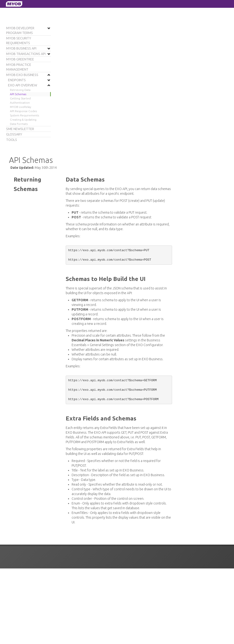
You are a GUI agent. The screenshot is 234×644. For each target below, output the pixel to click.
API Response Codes (23, 111)
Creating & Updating (23, 120)
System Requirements (24, 115)
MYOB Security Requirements (19, 41)
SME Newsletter (20, 129)
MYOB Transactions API (26, 54)
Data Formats (19, 124)
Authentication (20, 103)
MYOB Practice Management (19, 67)
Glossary (14, 134)
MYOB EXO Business (22, 75)
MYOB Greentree (20, 59)
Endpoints (17, 80)
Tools (12, 140)
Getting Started (20, 98)
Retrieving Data (20, 90)
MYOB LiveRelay (21, 107)
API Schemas (18, 94)
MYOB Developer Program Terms (20, 30)
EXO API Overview (23, 85)
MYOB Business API (21, 48)
